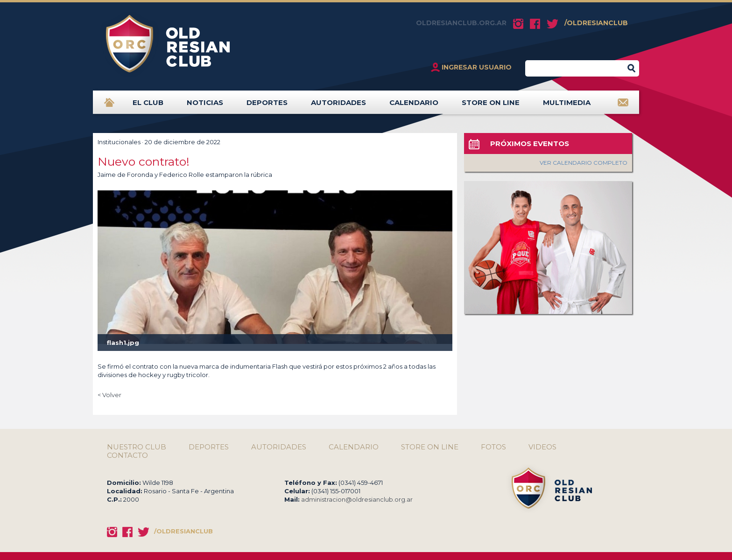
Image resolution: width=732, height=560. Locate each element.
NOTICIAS (205, 106)
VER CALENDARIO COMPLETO (584, 163)
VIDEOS (542, 447)
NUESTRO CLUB (137, 447)
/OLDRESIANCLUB (596, 23)
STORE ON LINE (491, 106)
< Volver (109, 395)
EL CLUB (148, 106)
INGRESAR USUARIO (477, 67)
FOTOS (493, 447)
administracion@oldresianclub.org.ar (357, 499)
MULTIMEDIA (567, 106)
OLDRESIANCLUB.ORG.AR (461, 23)
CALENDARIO (414, 106)
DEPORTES (267, 106)
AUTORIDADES (338, 106)
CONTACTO (127, 455)
